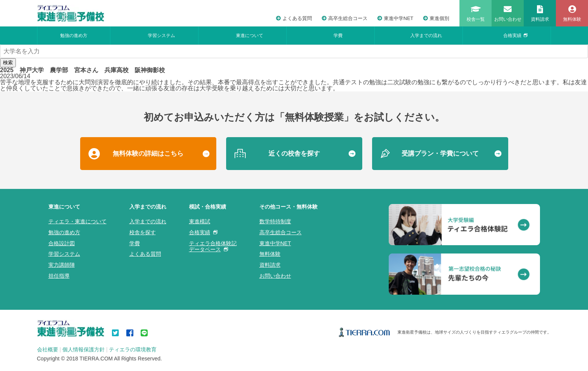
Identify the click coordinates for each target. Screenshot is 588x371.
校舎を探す (143, 232)
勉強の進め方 (74, 36)
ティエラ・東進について (78, 221)
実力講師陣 (62, 265)
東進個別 (436, 18)
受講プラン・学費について (440, 154)
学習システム (161, 36)
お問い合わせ (275, 276)
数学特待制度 (275, 221)
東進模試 (200, 221)
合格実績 (515, 36)
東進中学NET (395, 18)
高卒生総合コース (345, 18)
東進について (250, 36)
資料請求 (270, 265)
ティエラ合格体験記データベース (213, 247)
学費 (338, 36)
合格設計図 (62, 243)
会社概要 (48, 349)
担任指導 (59, 276)
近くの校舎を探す (294, 154)
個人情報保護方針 (84, 349)
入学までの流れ (426, 36)
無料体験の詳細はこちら (148, 154)
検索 (8, 63)
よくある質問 (294, 18)
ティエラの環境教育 (133, 349)
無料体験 (270, 254)
